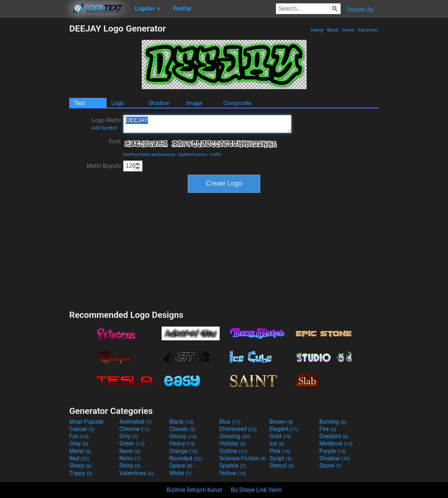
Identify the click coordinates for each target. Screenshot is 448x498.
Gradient (334, 436)
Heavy (317, 30)
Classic (182, 429)
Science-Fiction (243, 458)
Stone (330, 466)
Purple (333, 451)
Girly (129, 436)
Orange (184, 451)
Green (349, 30)
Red (79, 458)
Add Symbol (105, 128)
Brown (281, 422)
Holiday (233, 443)
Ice (277, 443)
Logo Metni (106, 124)
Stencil (282, 466)
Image (194, 103)
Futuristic (368, 30)
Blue (230, 422)
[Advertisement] (34, 132)
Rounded (186, 458)
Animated (135, 422)
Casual (82, 429)
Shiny (130, 466)
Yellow (233, 473)
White (180, 473)
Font (115, 142)
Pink (280, 451)
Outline (233, 451)
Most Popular (87, 422)
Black (333, 30)
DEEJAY (207, 124)
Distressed (238, 429)
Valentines (136, 473)
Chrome (134, 429)
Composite (237, 103)
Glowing (235, 436)
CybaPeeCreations (192, 155)
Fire (328, 429)
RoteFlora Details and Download (149, 155)
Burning (333, 422)
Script (281, 458)
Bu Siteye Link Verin (256, 490)
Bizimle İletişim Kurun (194, 490)
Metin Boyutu (104, 166)
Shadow (159, 103)
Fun (79, 436)
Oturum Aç (360, 10)
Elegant (284, 429)
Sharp (80, 466)
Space (181, 466)
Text (79, 103)
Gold (280, 436)
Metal (80, 451)
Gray (79, 443)
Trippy (81, 473)
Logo (118, 103)
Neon (130, 451)
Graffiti (215, 155)
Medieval (336, 443)
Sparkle (233, 466)
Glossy (183, 436)
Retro (130, 458)
